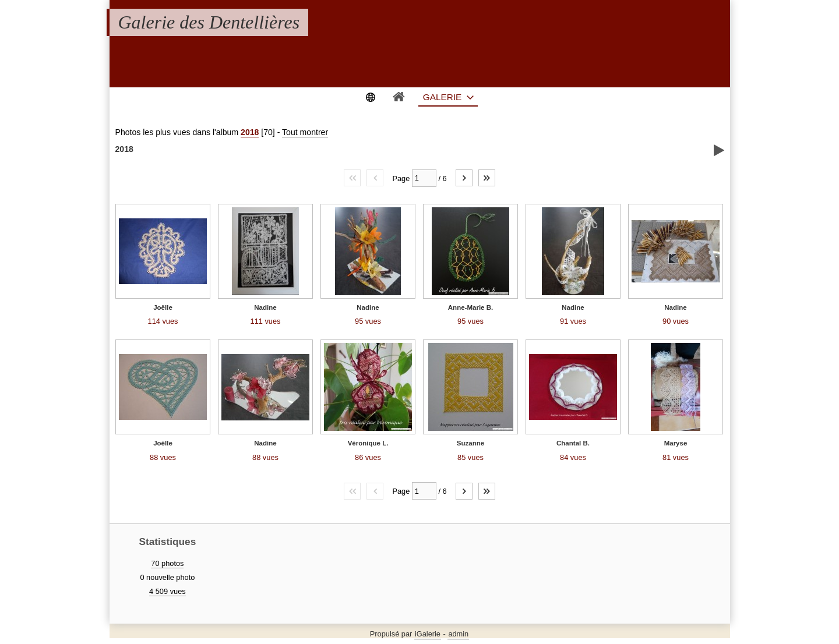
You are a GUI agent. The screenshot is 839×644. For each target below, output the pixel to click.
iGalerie (428, 634)
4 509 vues (168, 591)
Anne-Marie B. (470, 307)
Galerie (443, 97)
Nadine (265, 307)
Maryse (676, 443)
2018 (250, 132)
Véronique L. (368, 443)
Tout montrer (305, 132)
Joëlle (163, 307)
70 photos (167, 563)
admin (458, 634)
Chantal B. (573, 443)
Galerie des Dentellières (209, 22)
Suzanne (470, 443)
